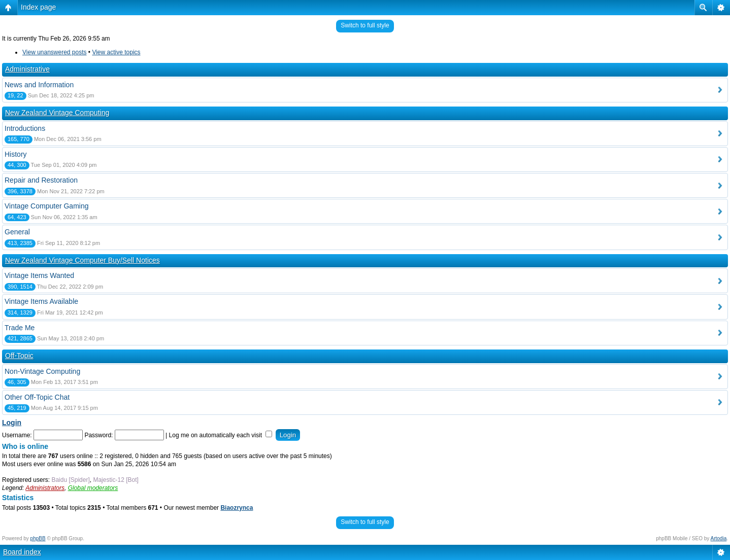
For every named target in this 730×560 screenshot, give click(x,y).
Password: (98, 435)
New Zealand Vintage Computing (57, 113)
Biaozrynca (237, 508)
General (17, 232)
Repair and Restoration (41, 180)
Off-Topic (19, 356)
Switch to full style (365, 25)
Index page (38, 7)
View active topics (116, 52)
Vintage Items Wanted (39, 275)
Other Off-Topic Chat (37, 397)
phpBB (38, 538)
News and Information (39, 85)
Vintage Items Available (41, 301)
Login (12, 423)
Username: (17, 435)
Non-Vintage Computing (42, 371)
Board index (22, 552)
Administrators (45, 488)
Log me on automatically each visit (221, 435)
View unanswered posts (55, 52)
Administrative (27, 69)
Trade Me (20, 328)
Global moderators (93, 488)
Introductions (25, 128)
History (16, 154)
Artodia (719, 538)
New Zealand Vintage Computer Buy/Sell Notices (82, 260)
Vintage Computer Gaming (47, 206)
